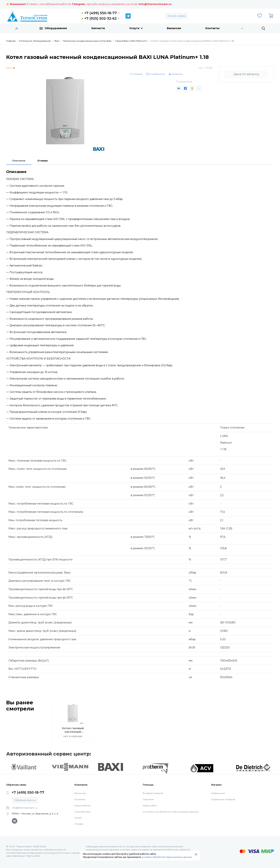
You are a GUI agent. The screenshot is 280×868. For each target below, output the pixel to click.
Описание (19, 161)
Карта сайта (150, 805)
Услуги (136, 28)
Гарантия (148, 799)
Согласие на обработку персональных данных (171, 812)
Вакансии (174, 28)
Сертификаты (83, 812)
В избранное (155, 74)
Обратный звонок (25, 800)
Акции (78, 818)
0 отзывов (136, 74)
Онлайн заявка (177, 16)
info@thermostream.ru (155, 4)
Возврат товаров (153, 793)
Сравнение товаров (223, 799)
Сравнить (176, 74)
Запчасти (98, 28)
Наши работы (83, 805)
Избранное (218, 793)
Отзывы (43, 161)
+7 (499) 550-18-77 (101, 13)
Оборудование (53, 28)
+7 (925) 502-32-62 (101, 18)
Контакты (212, 28)
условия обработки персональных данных (167, 857)
